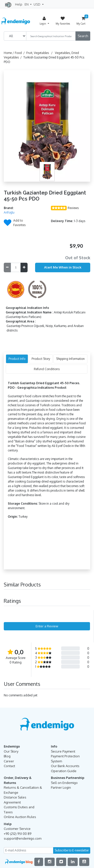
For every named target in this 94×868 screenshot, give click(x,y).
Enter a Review (47, 626)
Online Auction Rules (20, 817)
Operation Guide (64, 771)
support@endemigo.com (23, 838)
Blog (7, 756)
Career (9, 761)
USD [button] (37, 4)
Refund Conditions (47, 369)
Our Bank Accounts (65, 766)
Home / (9, 53)
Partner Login (61, 787)
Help (19, 4)
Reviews (73, 208)
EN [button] (27, 4)
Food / (21, 53)
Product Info (17, 359)
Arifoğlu (9, 212)
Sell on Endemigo (64, 783)
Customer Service (17, 829)
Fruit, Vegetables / (40, 53)
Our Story (11, 751)
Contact (9, 766)
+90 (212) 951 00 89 (18, 834)
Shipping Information (70, 359)
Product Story (41, 359)
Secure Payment (63, 751)
